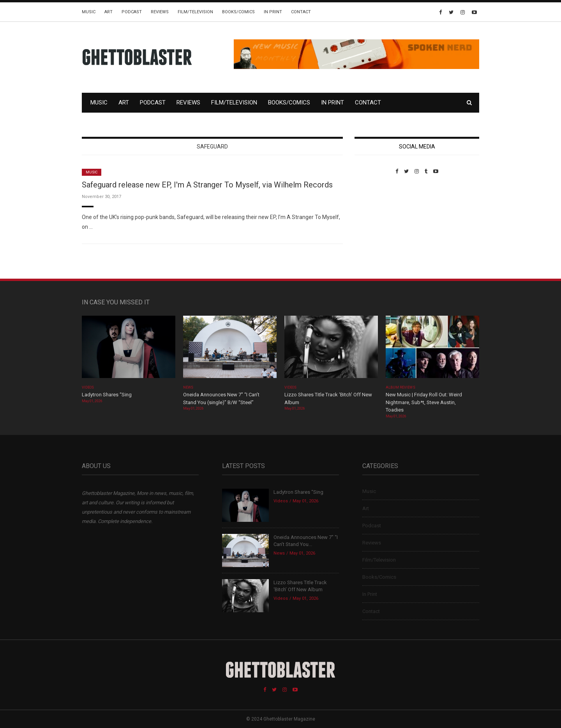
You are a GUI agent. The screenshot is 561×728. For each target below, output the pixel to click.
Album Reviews (400, 387)
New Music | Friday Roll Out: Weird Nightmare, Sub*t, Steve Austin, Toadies (424, 402)
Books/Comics (238, 12)
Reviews (160, 12)
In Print (273, 12)
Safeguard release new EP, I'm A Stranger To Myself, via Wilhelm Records (207, 185)
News (188, 387)
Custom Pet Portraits (377, 228)
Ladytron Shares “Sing (107, 395)
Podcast (132, 12)
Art (108, 12)
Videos (88, 387)
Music (89, 12)
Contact (301, 12)
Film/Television (195, 12)
